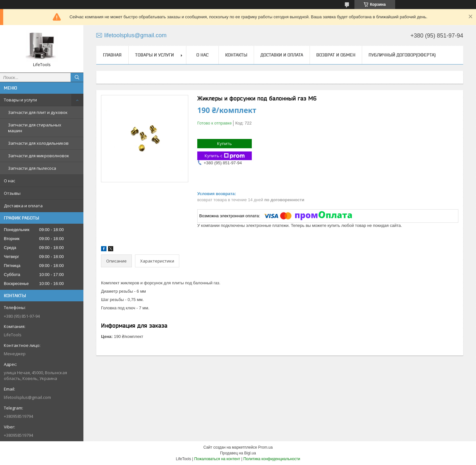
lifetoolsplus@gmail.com (27, 397)
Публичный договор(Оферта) (402, 55)
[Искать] (77, 77)
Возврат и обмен (336, 55)
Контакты (236, 55)
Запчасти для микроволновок (39, 156)
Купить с (225, 156)
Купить (225, 143)
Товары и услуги (20, 100)
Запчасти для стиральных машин (35, 128)
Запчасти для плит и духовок (38, 112)
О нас (9, 181)
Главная (112, 55)
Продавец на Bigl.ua (238, 453)
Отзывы (12, 193)
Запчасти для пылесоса (32, 168)
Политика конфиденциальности (272, 459)
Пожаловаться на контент (217, 459)
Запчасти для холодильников (38, 143)
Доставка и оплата (23, 206)
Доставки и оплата (282, 55)
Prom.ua (265, 447)
